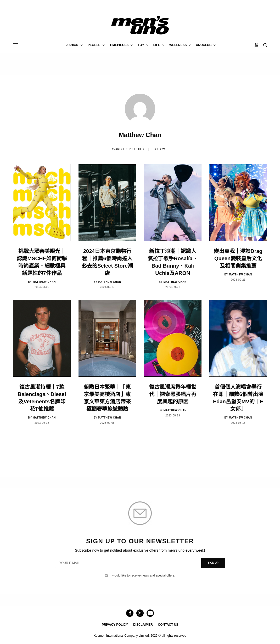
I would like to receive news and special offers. (143, 575)
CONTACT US (168, 625)
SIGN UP (213, 563)
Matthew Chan (44, 282)
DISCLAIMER (143, 625)
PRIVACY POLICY (115, 625)
